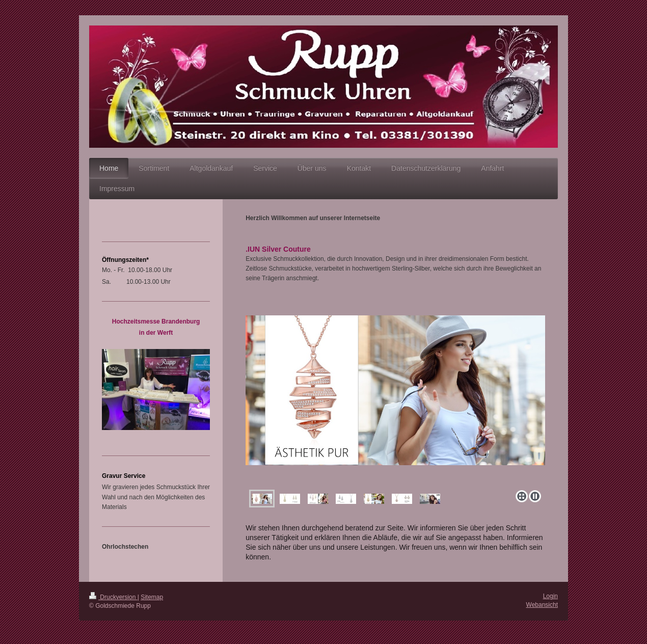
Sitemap (152, 597)
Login (550, 596)
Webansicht (542, 605)
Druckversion (113, 597)
